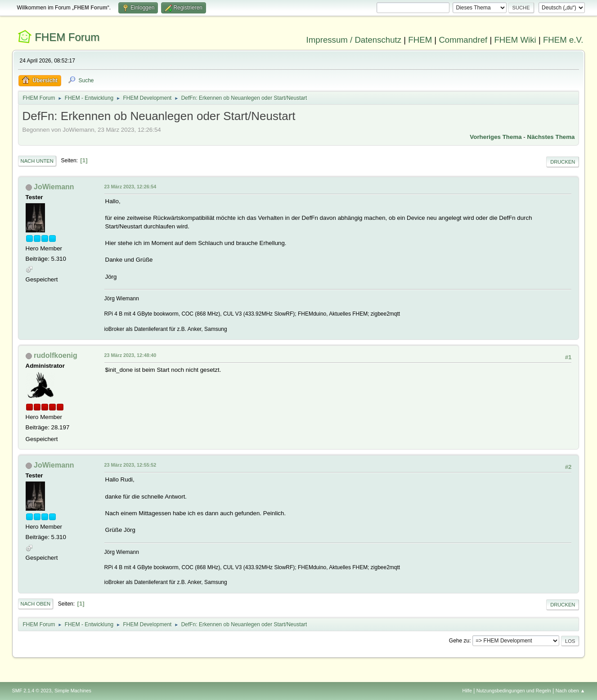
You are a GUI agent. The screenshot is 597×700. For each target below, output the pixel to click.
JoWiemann (54, 187)
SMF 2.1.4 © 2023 (32, 691)
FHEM (420, 40)
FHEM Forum (67, 37)
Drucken (563, 162)
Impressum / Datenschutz (354, 40)
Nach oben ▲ (570, 691)
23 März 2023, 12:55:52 (130, 465)
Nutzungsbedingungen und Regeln (514, 691)
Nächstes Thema (551, 137)
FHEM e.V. (563, 40)
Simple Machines (73, 691)
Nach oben (36, 604)
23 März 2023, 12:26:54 (130, 187)
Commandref (463, 40)
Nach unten (37, 161)
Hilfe (467, 691)
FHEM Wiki (515, 40)
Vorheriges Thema (496, 137)
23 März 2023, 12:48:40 (130, 355)
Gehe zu (459, 641)
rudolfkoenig (56, 355)
